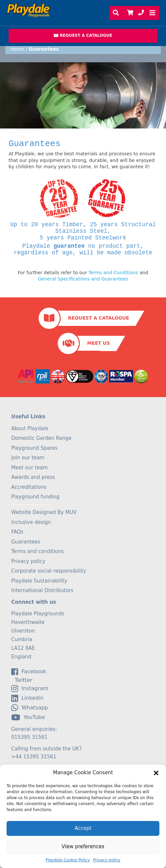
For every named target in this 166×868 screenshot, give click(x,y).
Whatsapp (30, 708)
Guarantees (26, 542)
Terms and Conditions (113, 273)
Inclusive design (31, 522)
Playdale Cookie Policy (68, 860)
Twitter (22, 680)
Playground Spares (34, 448)
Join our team (28, 458)
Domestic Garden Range (41, 438)
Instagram (30, 689)
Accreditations (29, 487)
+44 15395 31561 (34, 757)
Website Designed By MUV (44, 512)
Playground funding (35, 497)
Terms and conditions (37, 551)
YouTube (28, 717)
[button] (156, 773)
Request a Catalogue (99, 318)
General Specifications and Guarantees (83, 279)
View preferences (83, 846)
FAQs (17, 532)
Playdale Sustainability (39, 581)
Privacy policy (107, 860)
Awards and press (33, 477)
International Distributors (42, 590)
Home (17, 49)
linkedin (27, 698)
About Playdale (30, 429)
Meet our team (30, 468)
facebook (29, 672)
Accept (83, 828)
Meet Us (99, 343)
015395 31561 (29, 737)
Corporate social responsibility (49, 571)
